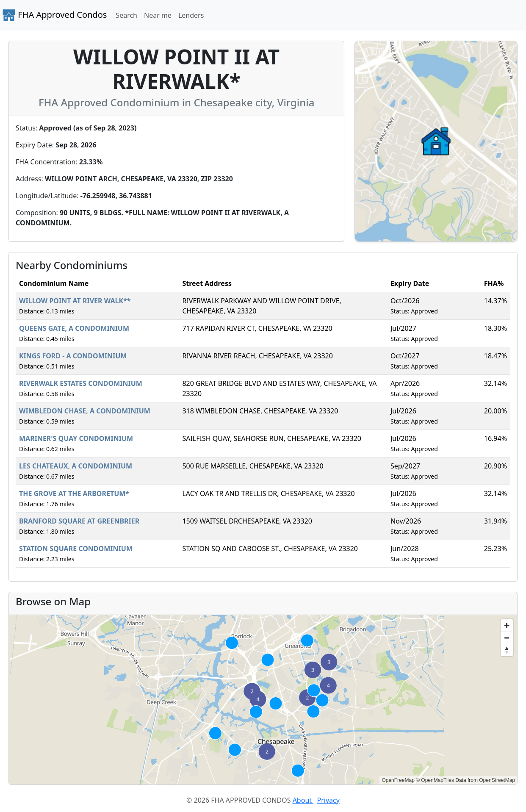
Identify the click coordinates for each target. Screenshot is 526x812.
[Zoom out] (507, 638)
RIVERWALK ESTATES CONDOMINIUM (81, 383)
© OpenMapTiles (435, 780)
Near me (158, 15)
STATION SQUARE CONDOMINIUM (76, 549)
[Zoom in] (507, 625)
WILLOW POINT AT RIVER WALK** (75, 301)
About (303, 800)
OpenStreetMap (497, 780)
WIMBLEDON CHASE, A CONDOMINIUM (85, 411)
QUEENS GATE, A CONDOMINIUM (74, 328)
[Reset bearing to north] (507, 650)
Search (126, 15)
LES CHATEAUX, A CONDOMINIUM (76, 466)
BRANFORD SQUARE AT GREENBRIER (79, 521)
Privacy (328, 800)
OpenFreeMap (398, 780)
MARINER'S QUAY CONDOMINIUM (76, 438)
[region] (263, 700)
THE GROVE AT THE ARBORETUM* (74, 493)
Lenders (191, 15)
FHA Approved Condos (54, 15)
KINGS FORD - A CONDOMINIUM (73, 356)
